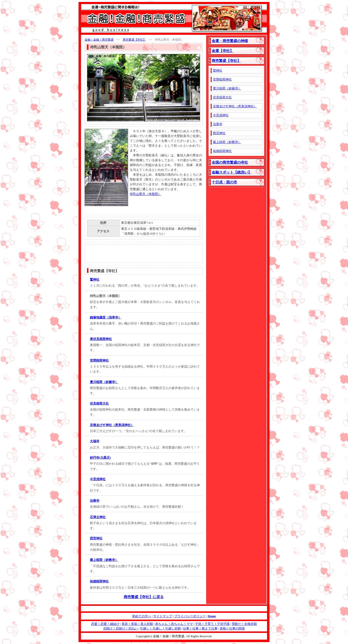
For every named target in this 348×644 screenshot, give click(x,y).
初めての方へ (142, 616)
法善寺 (95, 501)
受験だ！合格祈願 (244, 624)
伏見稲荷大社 (99, 403)
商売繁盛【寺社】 (134, 40)
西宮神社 (96, 538)
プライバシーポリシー (190, 616)
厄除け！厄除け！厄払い (120, 628)
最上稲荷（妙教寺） (104, 560)
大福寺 (95, 441)
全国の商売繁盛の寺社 (230, 162)
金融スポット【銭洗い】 (232, 172)
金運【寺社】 (223, 51)
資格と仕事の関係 (232, 628)
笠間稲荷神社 (99, 360)
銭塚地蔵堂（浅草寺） (106, 317)
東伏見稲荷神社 (101, 339)
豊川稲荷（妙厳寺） (104, 382)
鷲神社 (95, 279)
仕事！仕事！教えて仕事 (200, 628)
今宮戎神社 (98, 479)
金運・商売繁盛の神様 (230, 41)
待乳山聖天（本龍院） (145, 194)
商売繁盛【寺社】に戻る (144, 597)
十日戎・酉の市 (224, 182)
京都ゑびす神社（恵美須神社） (112, 425)
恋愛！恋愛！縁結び (105, 624)
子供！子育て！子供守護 (212, 624)
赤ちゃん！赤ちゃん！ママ (174, 624)
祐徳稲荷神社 (99, 581)
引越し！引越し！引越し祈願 (160, 628)
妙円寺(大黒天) (100, 458)
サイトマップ (163, 616)
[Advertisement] (158, 205)
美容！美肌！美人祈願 (137, 624)
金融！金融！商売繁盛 (99, 40)
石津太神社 (98, 517)
